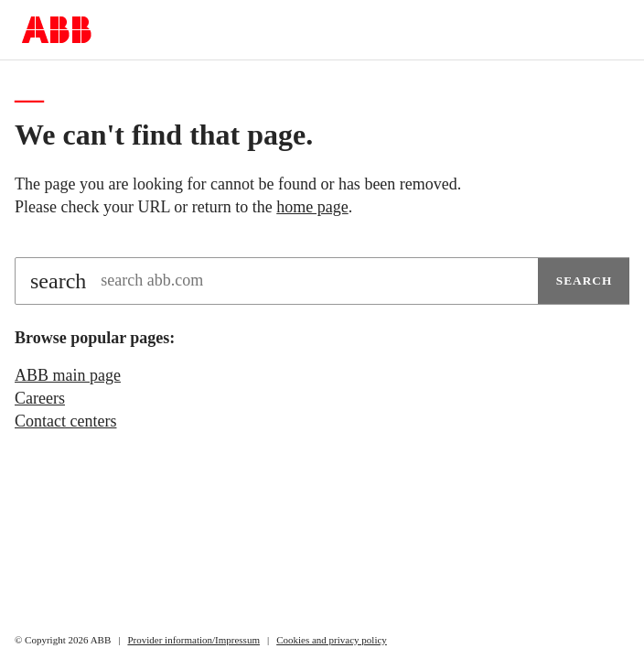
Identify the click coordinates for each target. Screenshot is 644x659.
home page (312, 207)
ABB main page (68, 375)
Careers (40, 398)
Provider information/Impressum (193, 640)
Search (585, 281)
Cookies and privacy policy (332, 640)
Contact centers (65, 421)
